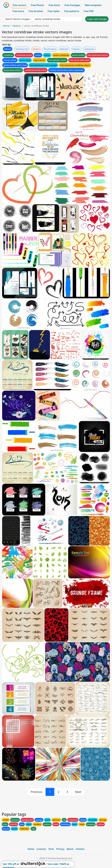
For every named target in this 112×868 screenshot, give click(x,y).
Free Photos (37, 5)
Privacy (60, 849)
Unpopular (89, 49)
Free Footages (72, 5)
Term (51, 849)
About (70, 849)
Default (8, 49)
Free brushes (36, 11)
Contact (80, 849)
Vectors (16, 26)
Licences (41, 849)
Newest (36, 49)
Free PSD (89, 11)
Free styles (54, 11)
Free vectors (19, 5)
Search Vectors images (17, 19)
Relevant (64, 49)
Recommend (50, 49)
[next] (78, 792)
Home (6, 26)
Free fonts (54, 5)
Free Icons (18, 11)
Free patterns (72, 11)
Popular (76, 49)
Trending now (22, 49)
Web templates (93, 5)
